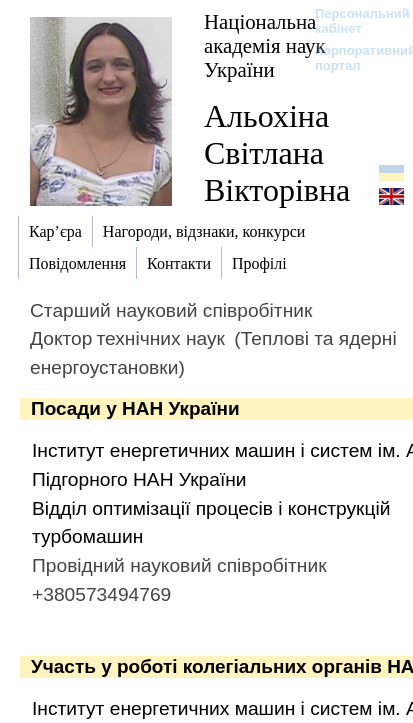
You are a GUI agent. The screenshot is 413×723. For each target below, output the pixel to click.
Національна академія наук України (265, 45)
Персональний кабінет (352, 21)
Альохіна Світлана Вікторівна (277, 153)
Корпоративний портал (352, 58)
